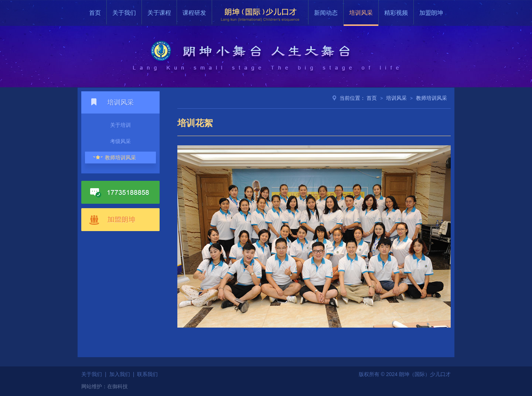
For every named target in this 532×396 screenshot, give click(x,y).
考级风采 (120, 141)
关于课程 (159, 13)
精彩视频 (396, 13)
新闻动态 (326, 13)
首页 (95, 13)
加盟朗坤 (431, 13)
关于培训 (120, 125)
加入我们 (120, 374)
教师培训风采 (120, 158)
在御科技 (117, 386)
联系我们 (147, 374)
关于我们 (124, 13)
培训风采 (361, 13)
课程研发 (194, 13)
